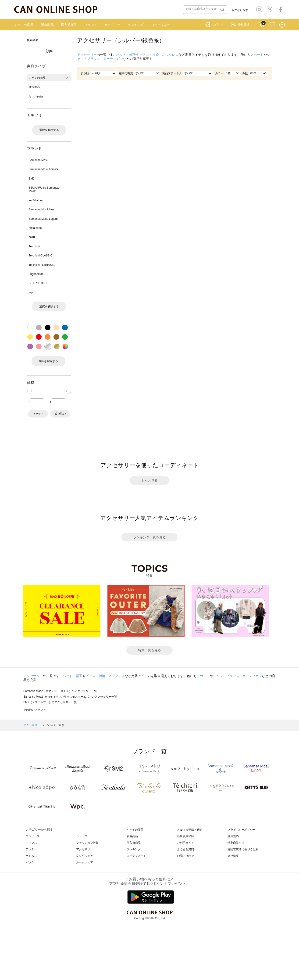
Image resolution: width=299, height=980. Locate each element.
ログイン (218, 25)
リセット (38, 414)
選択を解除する (49, 130)
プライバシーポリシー (242, 830)
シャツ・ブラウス (226, 676)
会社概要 (233, 856)
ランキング (136, 25)
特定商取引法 (236, 843)
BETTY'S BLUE (39, 283)
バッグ (30, 862)
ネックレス (170, 55)
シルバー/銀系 (55, 725)
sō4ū (32, 237)
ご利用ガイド (185, 843)
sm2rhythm (36, 200)
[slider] (29, 391)
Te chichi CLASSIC (41, 256)
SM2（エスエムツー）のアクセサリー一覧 (50, 702)
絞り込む (60, 414)
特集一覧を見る (149, 650)
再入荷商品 (69, 25)
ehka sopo (35, 228)
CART (262, 24)
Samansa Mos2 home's (43, 169)
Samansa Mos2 (38, 160)
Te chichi (34, 246)
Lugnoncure (36, 274)
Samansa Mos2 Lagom (43, 219)
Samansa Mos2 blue (41, 209)
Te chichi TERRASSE (42, 265)
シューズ (82, 836)
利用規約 (233, 836)
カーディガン (113, 59)
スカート (257, 55)
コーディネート (162, 25)
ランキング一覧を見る (149, 537)
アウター (31, 849)
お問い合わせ (185, 856)
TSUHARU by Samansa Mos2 (44, 189)
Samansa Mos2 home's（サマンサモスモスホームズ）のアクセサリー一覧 (70, 697)
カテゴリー (112, 25)
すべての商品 (24, 25)
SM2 (32, 179)
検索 (222, 10)
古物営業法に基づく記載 (243, 849)
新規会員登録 (185, 836)
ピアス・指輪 (149, 55)
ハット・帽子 (126, 55)
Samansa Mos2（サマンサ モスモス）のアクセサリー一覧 (60, 691)
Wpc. (32, 292)
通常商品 (34, 87)
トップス (31, 843)
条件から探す (240, 10)
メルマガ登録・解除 (190, 830)
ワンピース (33, 836)
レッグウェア (85, 856)
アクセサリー (87, 55)
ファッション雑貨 (87, 843)
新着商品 (47, 25)
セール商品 (36, 96)
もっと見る (149, 480)
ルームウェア (85, 862)
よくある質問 (185, 849)
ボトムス (31, 856)
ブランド (91, 25)
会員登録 (244, 25)
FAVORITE (272, 25)
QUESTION (282, 25)
